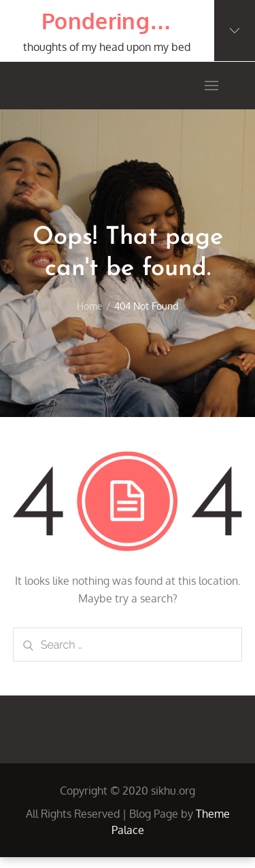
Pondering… (106, 21)
